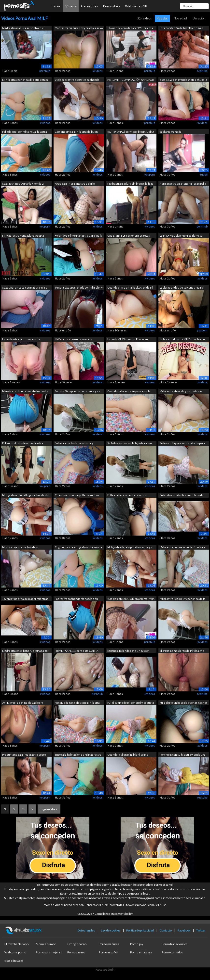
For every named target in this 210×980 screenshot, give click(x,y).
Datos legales (86, 930)
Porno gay (137, 944)
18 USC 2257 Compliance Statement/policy (105, 914)
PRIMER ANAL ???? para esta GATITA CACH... (77, 651)
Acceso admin (105, 970)
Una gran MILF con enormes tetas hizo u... (129, 236)
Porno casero (76, 952)
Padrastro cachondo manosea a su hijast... (76, 599)
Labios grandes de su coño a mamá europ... (181, 288)
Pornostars (112, 6)
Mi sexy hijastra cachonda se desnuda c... (21, 547)
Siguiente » (49, 809)
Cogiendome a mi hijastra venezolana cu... (78, 547)
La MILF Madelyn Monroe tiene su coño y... (181, 236)
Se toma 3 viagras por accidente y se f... (77, 392)
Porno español (108, 952)
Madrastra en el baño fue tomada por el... (25, 651)
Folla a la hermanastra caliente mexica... (127, 496)
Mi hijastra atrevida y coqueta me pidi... (181, 392)
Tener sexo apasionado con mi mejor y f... (79, 288)
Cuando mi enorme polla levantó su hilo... (77, 496)
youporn (150, 174)
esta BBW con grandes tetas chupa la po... (183, 80)
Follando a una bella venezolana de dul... (182, 496)
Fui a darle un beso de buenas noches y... (184, 703)
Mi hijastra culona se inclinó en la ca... (183, 547)
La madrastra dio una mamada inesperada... (21, 340)
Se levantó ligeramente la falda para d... (182, 444)
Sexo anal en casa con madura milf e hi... (25, 288)
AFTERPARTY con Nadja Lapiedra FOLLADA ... (23, 703)
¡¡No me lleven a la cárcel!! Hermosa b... (130, 28)
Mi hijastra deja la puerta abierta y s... (131, 547)
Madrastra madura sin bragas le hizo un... (130, 184)
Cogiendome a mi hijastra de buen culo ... (76, 132)
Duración (199, 18)
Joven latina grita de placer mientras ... (25, 599)
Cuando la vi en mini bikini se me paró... (128, 755)
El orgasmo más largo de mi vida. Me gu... (182, 651)
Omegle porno (77, 944)
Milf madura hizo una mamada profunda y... (73, 340)
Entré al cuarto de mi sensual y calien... (74, 444)
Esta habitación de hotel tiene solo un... (181, 28)
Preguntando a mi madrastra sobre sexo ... (24, 755)
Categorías (90, 6)
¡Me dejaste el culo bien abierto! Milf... (131, 599)
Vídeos (71, 6)
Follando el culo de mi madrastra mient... (23, 444)
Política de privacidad (140, 930)
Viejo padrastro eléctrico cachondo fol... (77, 80)
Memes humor (46, 944)
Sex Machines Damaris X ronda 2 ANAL (23, 184)
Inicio (56, 6)
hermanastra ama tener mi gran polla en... (183, 184)
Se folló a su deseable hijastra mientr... (131, 443)
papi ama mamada (171, 132)
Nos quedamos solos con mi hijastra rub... (77, 703)
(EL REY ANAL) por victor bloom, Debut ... (131, 132)
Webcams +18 (136, 6)
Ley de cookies (111, 930)
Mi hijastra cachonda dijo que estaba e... (25, 80)
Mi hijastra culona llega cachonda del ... (26, 496)
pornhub (45, 71)
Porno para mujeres (49, 952)
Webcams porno (15, 952)
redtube (202, 71)
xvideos (98, 71)
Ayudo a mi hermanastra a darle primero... (75, 184)
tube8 (204, 174)
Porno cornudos (172, 952)
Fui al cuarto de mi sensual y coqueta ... (131, 703)
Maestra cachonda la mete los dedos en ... (25, 392)
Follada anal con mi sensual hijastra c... (25, 132)
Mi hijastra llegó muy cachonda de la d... (182, 599)
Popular (162, 18)
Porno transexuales (175, 944)
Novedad (180, 18)
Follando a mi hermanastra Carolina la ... (78, 236)
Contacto (166, 930)
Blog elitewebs (14, 961)
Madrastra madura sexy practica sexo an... (79, 28)
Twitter (201, 930)
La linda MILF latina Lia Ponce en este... (128, 340)
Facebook (184, 930)
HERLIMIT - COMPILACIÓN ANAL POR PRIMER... (131, 80)
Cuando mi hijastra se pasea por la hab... (129, 392)
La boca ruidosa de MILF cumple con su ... (182, 340)
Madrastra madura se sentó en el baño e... (23, 28)
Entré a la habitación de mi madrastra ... (78, 755)
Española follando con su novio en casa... (128, 651)
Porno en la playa (141, 952)
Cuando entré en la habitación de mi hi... (130, 288)
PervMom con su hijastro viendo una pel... (183, 755)
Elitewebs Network (17, 944)
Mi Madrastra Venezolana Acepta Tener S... (23, 236)
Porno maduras (109, 944)
